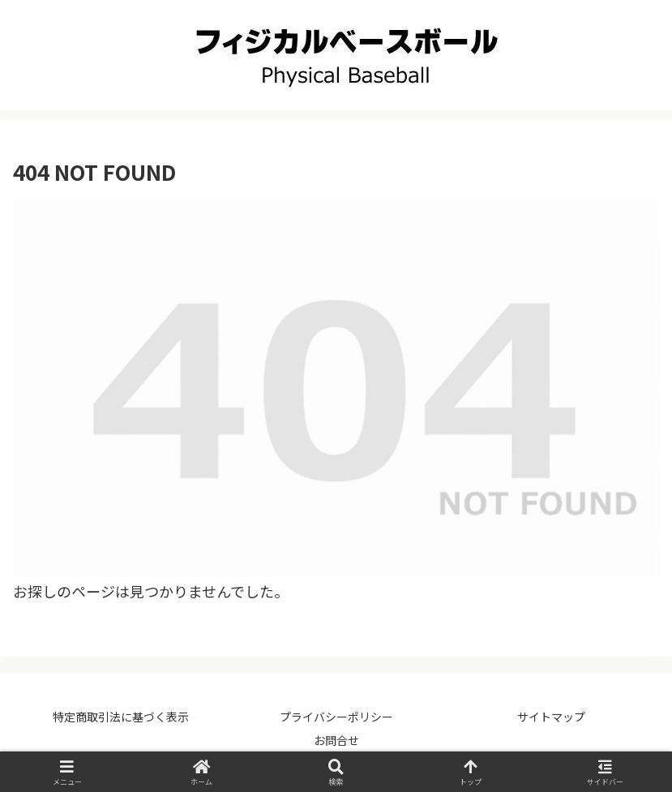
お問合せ (336, 740)
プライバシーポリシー (336, 717)
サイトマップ (551, 717)
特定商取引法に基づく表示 (121, 717)
